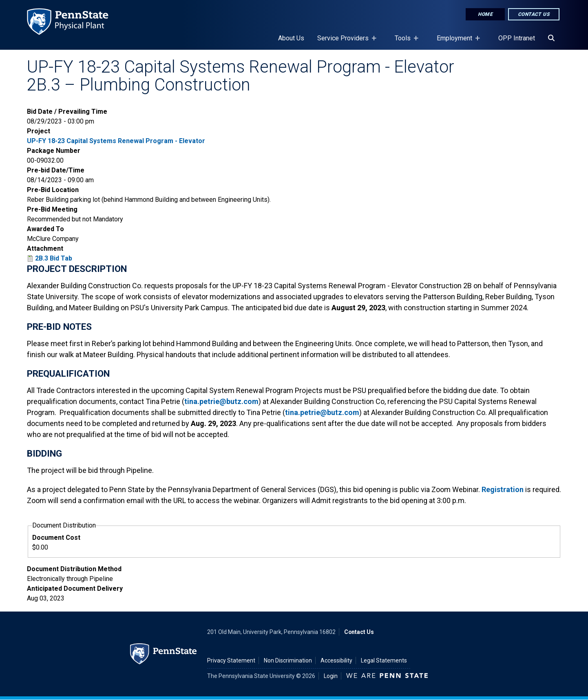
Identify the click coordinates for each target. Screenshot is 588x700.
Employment (456, 42)
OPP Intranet (517, 38)
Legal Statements (384, 660)
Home (485, 14)
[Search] (551, 38)
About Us (291, 38)
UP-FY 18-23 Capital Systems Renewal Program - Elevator (116, 141)
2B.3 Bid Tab (54, 258)
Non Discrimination (288, 660)
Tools (404, 42)
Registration (503, 489)
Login (331, 676)
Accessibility (336, 660)
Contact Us (534, 14)
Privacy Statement (231, 660)
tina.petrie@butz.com (221, 401)
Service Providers (345, 42)
